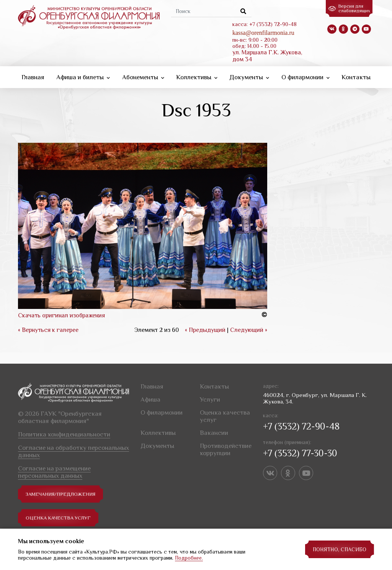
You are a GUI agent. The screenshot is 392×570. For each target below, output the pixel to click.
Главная (33, 76)
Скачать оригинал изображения (61, 314)
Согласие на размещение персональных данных (54, 471)
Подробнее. (189, 558)
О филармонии (305, 76)
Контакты (356, 76)
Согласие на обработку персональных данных (73, 450)
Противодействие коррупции (226, 448)
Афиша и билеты (83, 76)
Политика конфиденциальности (64, 433)
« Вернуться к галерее (48, 329)
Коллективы (197, 76)
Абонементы (143, 76)
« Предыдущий (205, 329)
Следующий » (249, 329)
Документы (249, 76)
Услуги (210, 398)
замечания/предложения (63, 493)
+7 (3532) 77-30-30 (300, 452)
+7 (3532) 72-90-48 (301, 425)
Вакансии (214, 432)
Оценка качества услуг (61, 517)
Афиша (150, 398)
